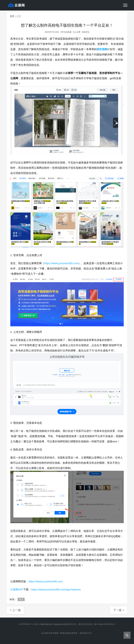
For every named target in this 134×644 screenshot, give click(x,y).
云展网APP (17, 589)
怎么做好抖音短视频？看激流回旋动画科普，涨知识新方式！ (67, 634)
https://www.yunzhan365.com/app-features (56, 589)
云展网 (42, 624)
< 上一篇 (15, 610)
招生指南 (102, 49)
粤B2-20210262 (86, 624)
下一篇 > (119, 610)
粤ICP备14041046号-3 (105, 624)
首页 (12, 16)
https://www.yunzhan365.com (61, 263)
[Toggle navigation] (125, 5)
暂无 (21, 599)
